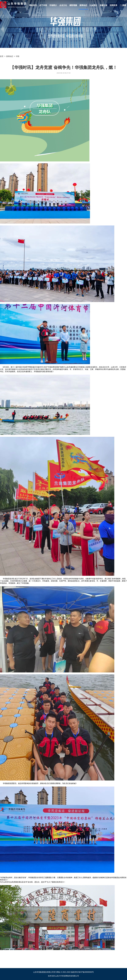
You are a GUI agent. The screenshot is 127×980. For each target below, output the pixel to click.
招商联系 (113, 5)
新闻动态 (83, 5)
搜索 (123, 5)
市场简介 (53, 5)
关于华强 (43, 5)
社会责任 (93, 5)
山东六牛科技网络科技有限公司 (67, 976)
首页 (2, 56)
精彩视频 (73, 5)
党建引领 (103, 5)
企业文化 (63, 5)
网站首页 (33, 5)
